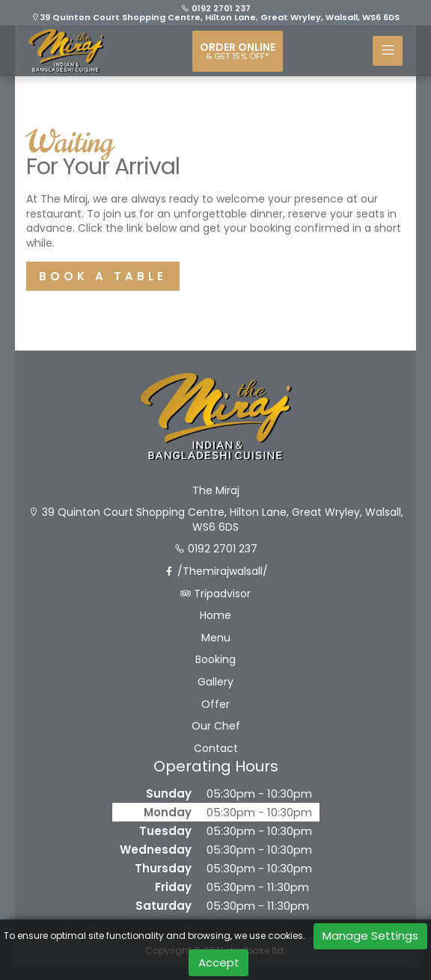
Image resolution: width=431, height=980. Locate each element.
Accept (219, 962)
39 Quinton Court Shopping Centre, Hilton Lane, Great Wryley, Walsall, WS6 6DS (215, 17)
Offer (215, 705)
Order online (238, 51)
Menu (216, 638)
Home (215, 616)
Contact (216, 749)
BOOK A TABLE (103, 276)
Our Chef (216, 726)
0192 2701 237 (216, 8)
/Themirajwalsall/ (216, 571)
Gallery (215, 682)
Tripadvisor (215, 594)
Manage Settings (370, 936)
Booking (215, 660)
